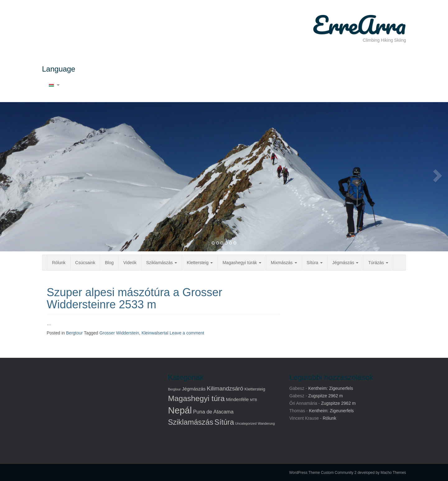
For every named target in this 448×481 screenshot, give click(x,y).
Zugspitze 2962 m (326, 396)
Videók (130, 263)
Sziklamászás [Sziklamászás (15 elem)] (191, 422)
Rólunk (59, 263)
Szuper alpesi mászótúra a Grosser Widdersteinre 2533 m (134, 299)
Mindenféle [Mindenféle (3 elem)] (237, 399)
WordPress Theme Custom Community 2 (323, 473)
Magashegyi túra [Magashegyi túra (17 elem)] (196, 398)
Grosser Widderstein (119, 333)
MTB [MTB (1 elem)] (254, 400)
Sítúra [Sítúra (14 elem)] (224, 422)
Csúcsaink (85, 263)
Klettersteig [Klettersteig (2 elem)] (255, 389)
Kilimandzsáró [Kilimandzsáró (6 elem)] (225, 388)
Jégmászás (345, 263)
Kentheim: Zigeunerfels (331, 388)
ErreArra (359, 25)
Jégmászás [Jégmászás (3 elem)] (194, 389)
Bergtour (74, 333)
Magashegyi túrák (242, 263)
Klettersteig (200, 263)
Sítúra (315, 263)
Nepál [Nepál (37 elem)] (180, 410)
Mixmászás (284, 263)
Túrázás (378, 263)
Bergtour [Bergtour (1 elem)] (174, 389)
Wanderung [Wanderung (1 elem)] (266, 423)
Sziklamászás (162, 263)
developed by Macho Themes (382, 473)
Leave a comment (187, 333)
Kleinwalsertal (155, 333)
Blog (109, 263)
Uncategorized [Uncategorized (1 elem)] (246, 423)
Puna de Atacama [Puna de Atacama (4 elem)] (213, 412)
